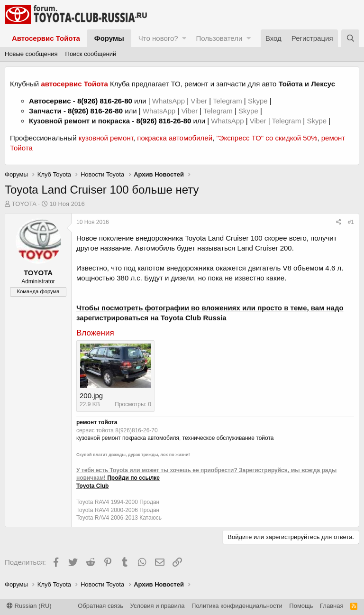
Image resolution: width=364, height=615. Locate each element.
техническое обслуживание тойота (228, 438)
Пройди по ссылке (133, 478)
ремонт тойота (97, 422)
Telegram (228, 101)
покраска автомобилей (175, 138)
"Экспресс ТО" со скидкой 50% (267, 138)
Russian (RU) (29, 606)
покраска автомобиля (151, 438)
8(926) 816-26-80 (105, 101)
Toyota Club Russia (194, 318)
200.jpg (91, 396)
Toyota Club (92, 486)
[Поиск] (350, 38)
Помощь (301, 606)
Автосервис (50, 101)
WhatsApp (169, 101)
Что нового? (158, 38)
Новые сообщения (31, 54)
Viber (199, 101)
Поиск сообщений (91, 54)
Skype (259, 101)
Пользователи (219, 38)
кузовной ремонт (106, 138)
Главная (332, 606)
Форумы (109, 38)
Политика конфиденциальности (237, 606)
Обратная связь (100, 606)
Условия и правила (158, 606)
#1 (351, 222)
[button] (184, 38)
